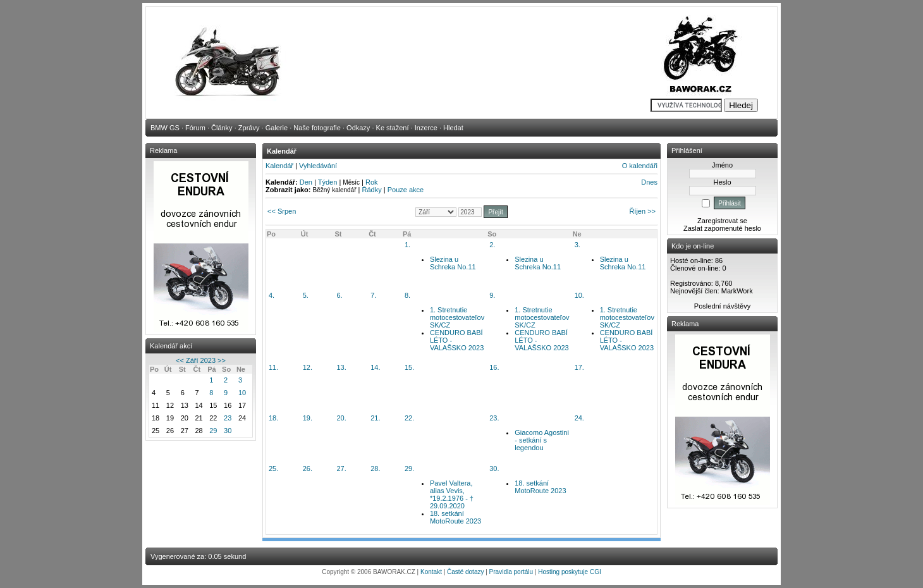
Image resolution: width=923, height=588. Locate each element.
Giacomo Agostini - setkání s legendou (542, 440)
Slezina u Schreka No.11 (453, 263)
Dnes (649, 182)
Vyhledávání (318, 166)
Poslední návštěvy (722, 306)
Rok (372, 182)
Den (306, 182)
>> (222, 360)
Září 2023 (201, 360)
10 (242, 393)
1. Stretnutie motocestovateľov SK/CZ (457, 317)
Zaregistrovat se (722, 221)
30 (228, 431)
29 (213, 431)
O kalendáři (640, 166)
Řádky (372, 190)
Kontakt (431, 572)
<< (180, 360)
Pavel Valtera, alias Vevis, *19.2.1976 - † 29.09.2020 (452, 494)
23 (228, 418)
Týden (328, 182)
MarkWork (737, 291)
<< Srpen (282, 211)
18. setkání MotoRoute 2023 (455, 517)
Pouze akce (406, 190)
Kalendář (279, 166)
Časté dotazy (465, 572)
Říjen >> (642, 211)
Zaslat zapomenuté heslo (722, 228)
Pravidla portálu (511, 572)
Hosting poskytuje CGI (570, 572)
